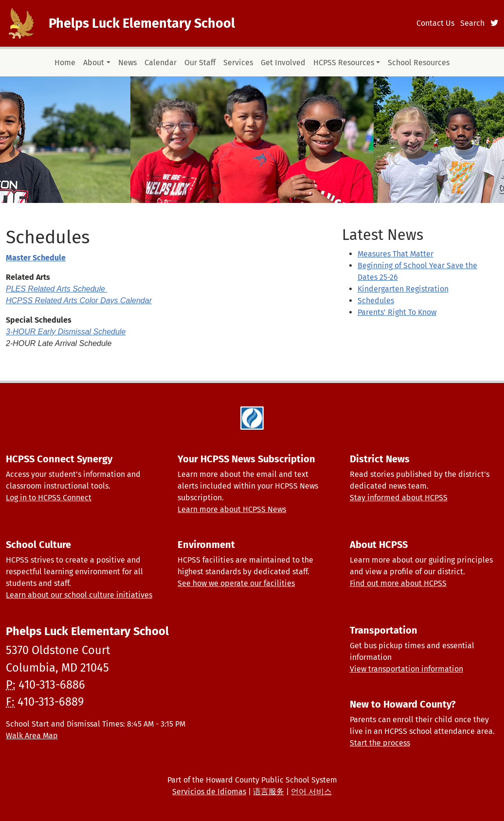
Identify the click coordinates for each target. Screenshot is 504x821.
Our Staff (200, 63)
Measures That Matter (396, 254)
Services (238, 63)
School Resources (419, 63)
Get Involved (283, 63)
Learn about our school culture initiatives (79, 595)
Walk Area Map (32, 736)
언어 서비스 (311, 792)
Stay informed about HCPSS (399, 498)
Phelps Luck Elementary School (142, 23)
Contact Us (435, 23)
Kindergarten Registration (403, 289)
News (127, 63)
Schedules (376, 301)
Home (65, 63)
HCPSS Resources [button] (344, 63)
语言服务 (269, 792)
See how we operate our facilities (236, 583)
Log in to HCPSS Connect (49, 498)
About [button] (94, 63)
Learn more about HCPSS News (232, 509)
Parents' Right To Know (397, 312)
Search (472, 23)
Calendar (161, 63)
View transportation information (406, 669)
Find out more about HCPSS (398, 583)
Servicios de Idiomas (209, 792)
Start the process (380, 743)
